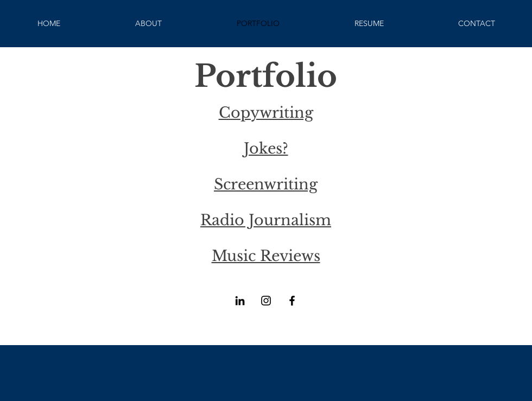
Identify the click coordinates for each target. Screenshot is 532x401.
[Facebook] (292, 301)
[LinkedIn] (240, 301)
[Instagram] (266, 301)
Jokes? (266, 148)
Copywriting (266, 113)
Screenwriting (266, 184)
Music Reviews (266, 256)
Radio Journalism (266, 220)
